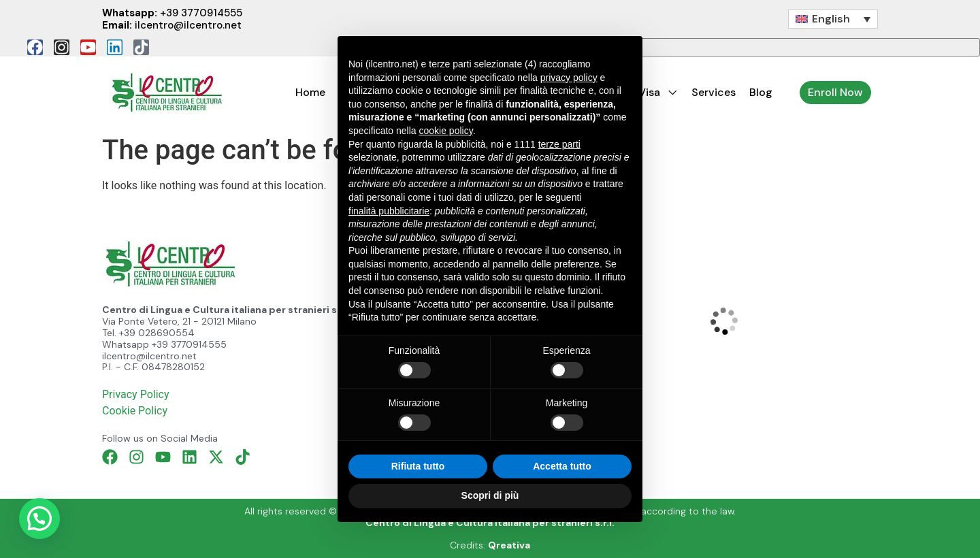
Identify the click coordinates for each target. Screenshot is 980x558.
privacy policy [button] (569, 78)
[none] (833, 19)
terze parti (559, 144)
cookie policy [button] (446, 131)
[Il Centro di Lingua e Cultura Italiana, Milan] (724, 321)
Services (714, 92)
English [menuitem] (831, 19)
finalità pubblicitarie (389, 211)
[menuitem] (833, 19)
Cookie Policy (135, 411)
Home (310, 92)
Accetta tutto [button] (562, 466)
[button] (39, 519)
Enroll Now (835, 92)
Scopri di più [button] (490, 495)
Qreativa (509, 545)
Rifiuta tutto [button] (418, 466)
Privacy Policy (136, 394)
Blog (761, 92)
